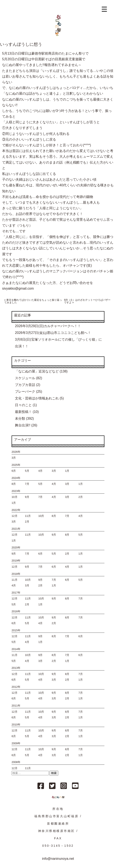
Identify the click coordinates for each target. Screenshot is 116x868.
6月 (14, 471)
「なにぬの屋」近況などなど (37, 371)
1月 (67, 471)
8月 (14, 484)
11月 (28, 516)
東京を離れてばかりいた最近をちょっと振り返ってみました (33, 301)
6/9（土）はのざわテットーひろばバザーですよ (87, 301)
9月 (27, 497)
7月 (27, 484)
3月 (14, 458)
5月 (27, 471)
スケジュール (25, 378)
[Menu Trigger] (104, 9)
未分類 (20, 419)
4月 (40, 471)
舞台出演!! (23, 425)
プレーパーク (25, 392)
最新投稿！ (23, 412)
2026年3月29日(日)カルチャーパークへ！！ (48, 326)
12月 (14, 516)
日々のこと (23, 405)
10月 (14, 497)
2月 (80, 497)
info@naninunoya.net (58, 859)
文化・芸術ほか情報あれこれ (37, 398)
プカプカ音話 (25, 385)
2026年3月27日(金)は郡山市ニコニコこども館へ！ (53, 333)
